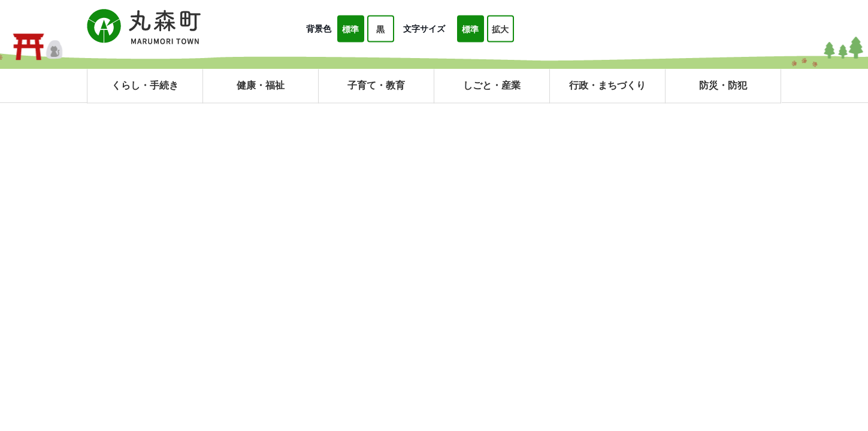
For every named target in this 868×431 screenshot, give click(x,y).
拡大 (500, 29)
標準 (350, 29)
